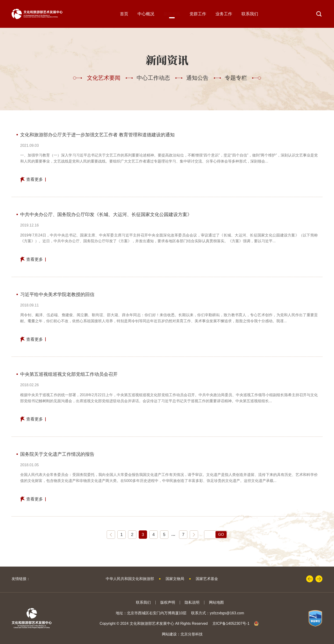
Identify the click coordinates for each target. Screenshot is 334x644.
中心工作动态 (153, 78)
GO (221, 534)
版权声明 (168, 602)
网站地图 (216, 602)
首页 (124, 14)
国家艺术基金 (207, 579)
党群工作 (198, 14)
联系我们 (250, 14)
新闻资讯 (172, 14)
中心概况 (146, 14)
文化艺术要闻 (104, 78)
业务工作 (224, 14)
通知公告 (197, 78)
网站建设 (169, 634)
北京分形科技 (192, 634)
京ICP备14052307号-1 (231, 623)
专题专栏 (236, 78)
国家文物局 (175, 579)
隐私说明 (192, 602)
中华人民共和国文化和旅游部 (130, 579)
